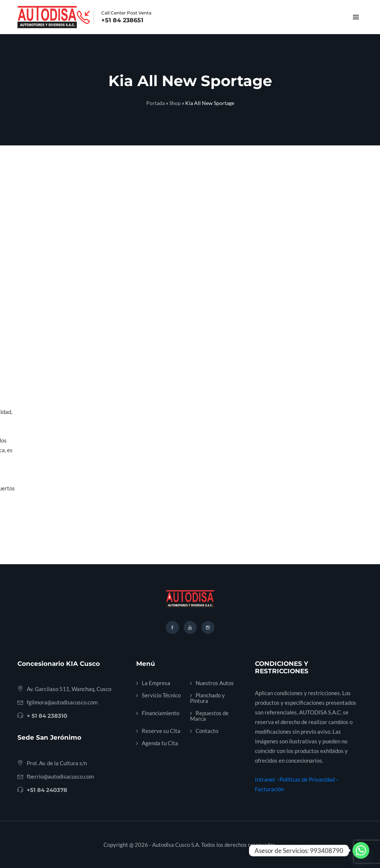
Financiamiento (160, 713)
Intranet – (267, 779)
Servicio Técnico (161, 695)
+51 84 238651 (122, 20)
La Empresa (156, 683)
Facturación (269, 789)
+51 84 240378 (47, 790)
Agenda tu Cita (160, 743)
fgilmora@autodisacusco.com (62, 702)
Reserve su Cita (161, 731)
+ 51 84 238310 (47, 716)
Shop (175, 103)
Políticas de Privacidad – (309, 779)
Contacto (207, 731)
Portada (155, 103)
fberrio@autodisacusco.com (60, 776)
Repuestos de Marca (209, 716)
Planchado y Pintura (207, 698)
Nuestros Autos (215, 683)
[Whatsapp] (361, 850)
